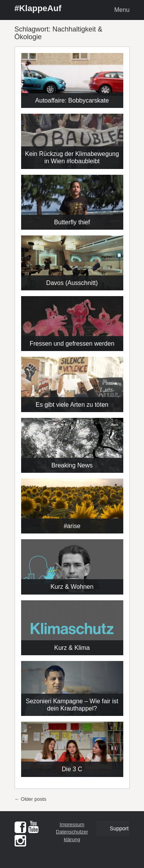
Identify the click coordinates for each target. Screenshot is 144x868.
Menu (122, 10)
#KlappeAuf (38, 8)
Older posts (31, 799)
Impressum (72, 824)
